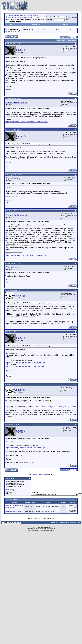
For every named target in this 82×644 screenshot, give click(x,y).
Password (50, 20)
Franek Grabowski (15, 102)
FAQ (12, 25)
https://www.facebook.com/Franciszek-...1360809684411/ (27, 122)
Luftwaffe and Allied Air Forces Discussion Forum (23, 15)
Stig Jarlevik (12, 178)
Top (79, 523)
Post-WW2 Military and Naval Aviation (28, 17)
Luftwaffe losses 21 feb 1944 (14, 511)
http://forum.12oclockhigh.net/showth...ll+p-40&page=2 (26, 366)
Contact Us (54, 523)
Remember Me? (71, 17)
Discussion (11, 17)
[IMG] (7, 492)
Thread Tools (61, 41)
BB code (8, 489)
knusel (20, 50)
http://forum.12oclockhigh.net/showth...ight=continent (25, 363)
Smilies (8, 491)
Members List (36, 25)
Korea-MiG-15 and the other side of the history (14, 506)
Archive (74, 523)
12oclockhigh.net (64, 523)
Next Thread (47, 474)
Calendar (65, 25)
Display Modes (72, 41)
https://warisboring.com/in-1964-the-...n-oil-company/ (25, 448)
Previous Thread (37, 474)
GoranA (18, 296)
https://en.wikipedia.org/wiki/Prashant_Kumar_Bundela (55, 407)
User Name (50, 17)
